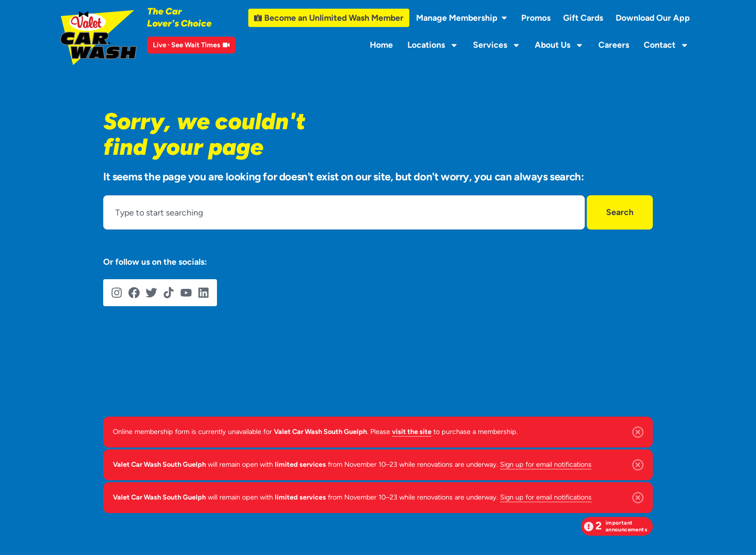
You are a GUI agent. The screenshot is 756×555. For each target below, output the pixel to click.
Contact (666, 45)
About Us (559, 45)
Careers (614, 45)
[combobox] (344, 212)
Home (381, 45)
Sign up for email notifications (546, 464)
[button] (617, 526)
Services (497, 45)
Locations (433, 45)
